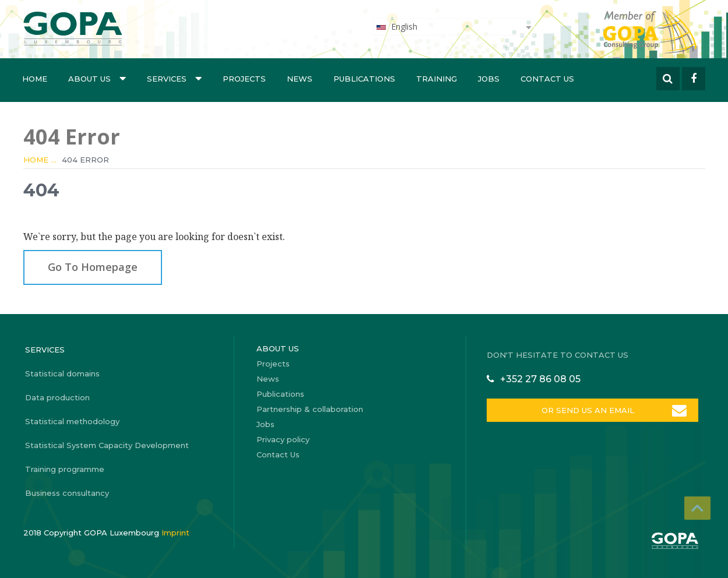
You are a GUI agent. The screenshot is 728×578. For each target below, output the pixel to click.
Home (35, 79)
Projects (244, 79)
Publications (364, 79)
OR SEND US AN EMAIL (588, 410)
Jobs (489, 79)
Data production (57, 397)
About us (97, 78)
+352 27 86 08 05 (540, 379)
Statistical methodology (72, 421)
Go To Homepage (93, 267)
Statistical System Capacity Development (107, 445)
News (300, 79)
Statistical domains (62, 373)
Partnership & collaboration (310, 409)
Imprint (175, 533)
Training (437, 79)
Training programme (65, 469)
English (396, 27)
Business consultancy (67, 493)
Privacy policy (283, 439)
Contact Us (547, 79)
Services (174, 78)
